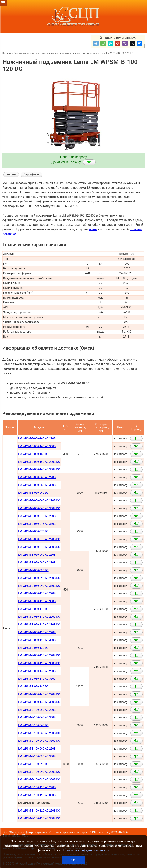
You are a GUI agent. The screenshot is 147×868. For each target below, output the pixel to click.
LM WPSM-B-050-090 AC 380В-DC (39, 586)
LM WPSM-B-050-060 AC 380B (37, 485)
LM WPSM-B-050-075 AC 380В (37, 524)
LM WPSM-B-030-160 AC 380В (37, 446)
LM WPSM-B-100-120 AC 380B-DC (39, 818)
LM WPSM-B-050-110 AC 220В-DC (39, 617)
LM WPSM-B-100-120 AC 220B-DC (39, 811)
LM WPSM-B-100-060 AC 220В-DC (39, 733)
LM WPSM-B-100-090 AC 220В (37, 749)
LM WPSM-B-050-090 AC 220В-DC (39, 578)
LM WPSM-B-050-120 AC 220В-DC (39, 656)
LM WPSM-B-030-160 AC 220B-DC (39, 462)
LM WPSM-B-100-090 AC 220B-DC (39, 772)
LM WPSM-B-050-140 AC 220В (37, 671)
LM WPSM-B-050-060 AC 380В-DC (39, 508)
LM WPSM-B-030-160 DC (33, 454)
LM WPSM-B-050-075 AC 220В (37, 516)
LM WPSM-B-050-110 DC (33, 609)
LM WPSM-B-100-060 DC (33, 725)
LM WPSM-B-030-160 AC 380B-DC (39, 469)
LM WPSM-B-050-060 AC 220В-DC (39, 501)
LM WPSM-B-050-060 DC (33, 493)
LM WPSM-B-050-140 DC (33, 687)
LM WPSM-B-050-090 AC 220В (37, 555)
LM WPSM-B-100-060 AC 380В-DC (39, 741)
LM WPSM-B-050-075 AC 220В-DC (39, 539)
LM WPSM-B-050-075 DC (33, 532)
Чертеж (11, 174)
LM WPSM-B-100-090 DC (33, 764)
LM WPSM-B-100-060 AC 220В (37, 710)
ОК (73, 860)
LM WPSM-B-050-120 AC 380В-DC (39, 663)
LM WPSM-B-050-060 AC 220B (37, 477)
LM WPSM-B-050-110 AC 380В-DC (39, 625)
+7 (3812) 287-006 (116, 832)
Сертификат (31, 174)
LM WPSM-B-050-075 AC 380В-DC (39, 547)
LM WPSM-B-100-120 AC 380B (37, 795)
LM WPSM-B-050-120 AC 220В (37, 632)
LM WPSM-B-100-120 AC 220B (37, 787)
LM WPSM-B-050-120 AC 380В (37, 640)
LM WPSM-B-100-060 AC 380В (37, 718)
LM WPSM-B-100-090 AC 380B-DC (39, 780)
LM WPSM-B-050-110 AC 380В (37, 601)
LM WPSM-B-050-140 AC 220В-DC (39, 694)
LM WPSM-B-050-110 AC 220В (37, 594)
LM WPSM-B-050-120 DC (33, 648)
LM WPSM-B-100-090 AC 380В (37, 756)
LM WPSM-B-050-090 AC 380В (37, 563)
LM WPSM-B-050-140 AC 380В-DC (39, 702)
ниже (93, 229)
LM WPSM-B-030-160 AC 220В (37, 439)
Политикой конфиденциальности (85, 850)
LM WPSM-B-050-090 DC (33, 570)
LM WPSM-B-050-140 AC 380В (37, 679)
